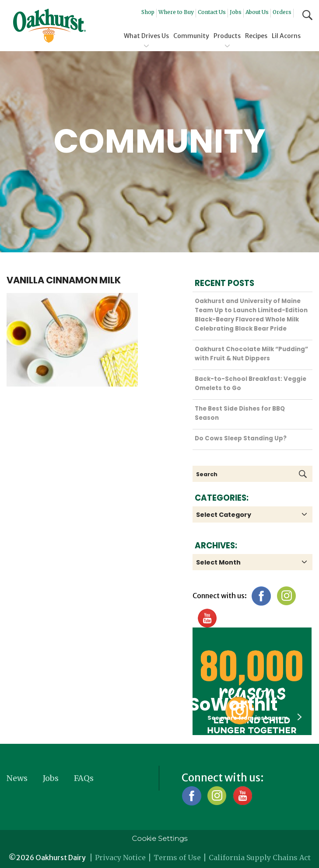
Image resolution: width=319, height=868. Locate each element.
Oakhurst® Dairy (49, 26)
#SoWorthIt (225, 704)
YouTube (207, 618)
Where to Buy (176, 12)
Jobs (236, 12)
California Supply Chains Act (260, 858)
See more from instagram (254, 718)
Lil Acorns (286, 36)
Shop (148, 12)
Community (191, 36)
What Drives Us (146, 36)
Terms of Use (177, 858)
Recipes (256, 36)
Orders (282, 12)
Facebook (261, 596)
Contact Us (212, 12)
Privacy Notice (120, 858)
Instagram (286, 596)
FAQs (84, 778)
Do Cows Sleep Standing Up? (241, 438)
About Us (257, 12)
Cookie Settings (159, 838)
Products (227, 36)
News (17, 778)
